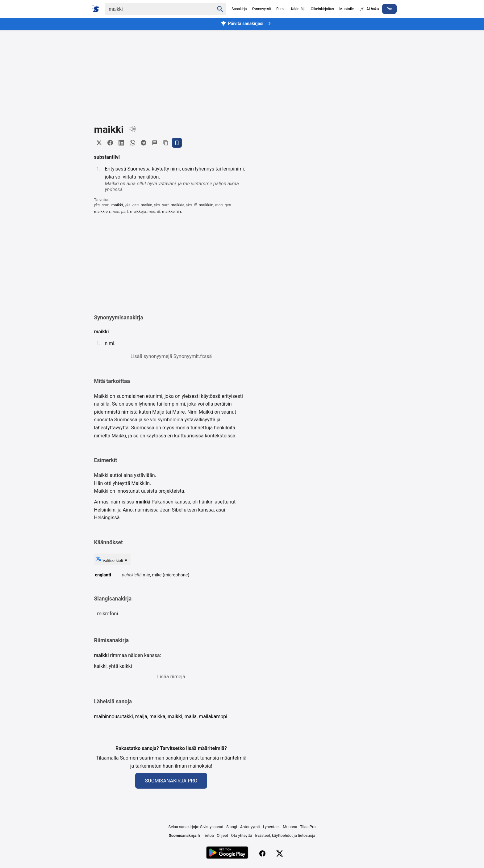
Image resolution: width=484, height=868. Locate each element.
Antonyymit (250, 827)
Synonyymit (262, 9)
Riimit (281, 9)
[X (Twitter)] (280, 853)
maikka (157, 716)
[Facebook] (262, 853)
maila (191, 716)
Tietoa (208, 835)
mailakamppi (213, 716)
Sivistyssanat (212, 827)
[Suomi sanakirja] (97, 8)
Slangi (232, 827)
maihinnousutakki (114, 716)
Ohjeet (222, 835)
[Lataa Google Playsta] (227, 853)
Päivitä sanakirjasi (247, 23)
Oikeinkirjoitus (322, 9)
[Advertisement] (242, 72)
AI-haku (369, 9)
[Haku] (154, 9)
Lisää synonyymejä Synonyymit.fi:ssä (171, 356)
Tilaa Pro (308, 827)
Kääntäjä (298, 9)
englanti (103, 575)
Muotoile (346, 9)
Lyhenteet (271, 827)
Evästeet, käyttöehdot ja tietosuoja (285, 835)
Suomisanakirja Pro (171, 781)
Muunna (290, 827)
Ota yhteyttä (242, 835)
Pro (389, 9)
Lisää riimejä (171, 677)
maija (141, 716)
